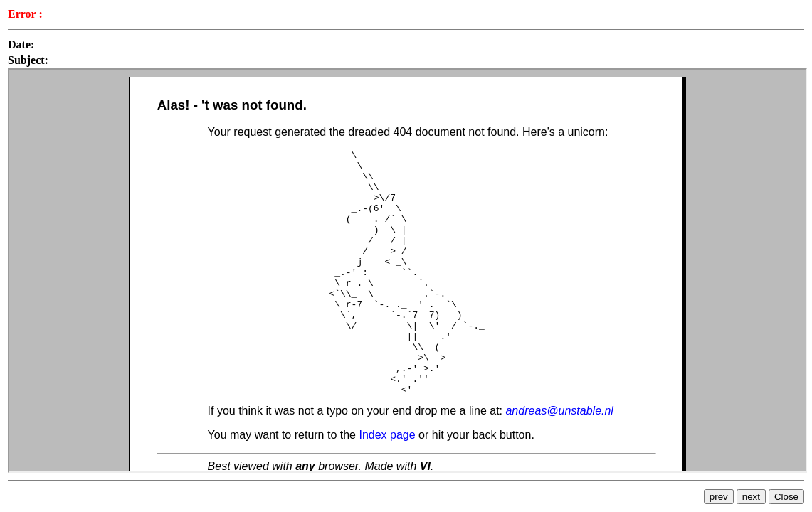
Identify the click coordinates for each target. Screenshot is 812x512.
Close (786, 497)
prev (719, 497)
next (751, 497)
